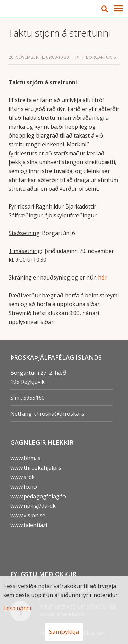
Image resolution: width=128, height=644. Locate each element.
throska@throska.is (59, 414)
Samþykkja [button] (64, 632)
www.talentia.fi (29, 525)
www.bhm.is (25, 458)
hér (102, 277)
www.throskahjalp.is (36, 468)
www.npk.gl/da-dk (33, 506)
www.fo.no (24, 487)
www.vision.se (28, 515)
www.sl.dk (23, 477)
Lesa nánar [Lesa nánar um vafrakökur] (18, 608)
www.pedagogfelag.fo (38, 496)
